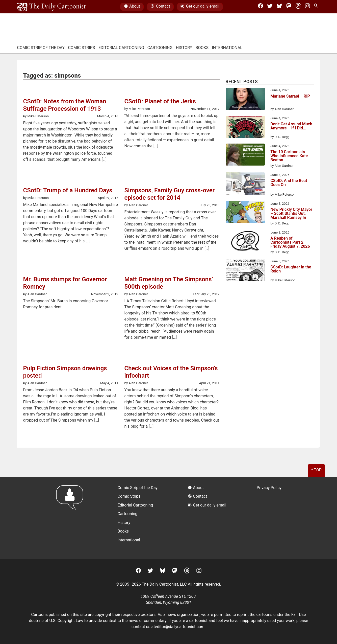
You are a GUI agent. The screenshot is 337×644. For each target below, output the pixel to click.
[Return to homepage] (71, 518)
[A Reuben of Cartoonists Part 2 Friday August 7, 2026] (245, 242)
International (227, 48)
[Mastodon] (289, 7)
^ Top (316, 470)
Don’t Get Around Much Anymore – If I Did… (291, 126)
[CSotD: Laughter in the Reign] (245, 271)
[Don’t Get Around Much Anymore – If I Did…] (245, 128)
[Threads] (298, 7)
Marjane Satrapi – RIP (290, 96)
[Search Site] (317, 7)
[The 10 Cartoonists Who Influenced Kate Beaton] (245, 155)
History (184, 48)
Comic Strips (81, 48)
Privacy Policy (269, 488)
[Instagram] (307, 7)
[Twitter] (270, 7)
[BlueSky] (279, 7)
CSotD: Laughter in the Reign (291, 269)
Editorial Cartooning (121, 48)
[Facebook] (261, 7)
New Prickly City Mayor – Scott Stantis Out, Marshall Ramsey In (291, 214)
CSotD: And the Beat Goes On (289, 183)
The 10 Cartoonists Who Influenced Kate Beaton (289, 156)
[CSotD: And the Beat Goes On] (245, 185)
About (132, 7)
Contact (160, 7)
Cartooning (160, 48)
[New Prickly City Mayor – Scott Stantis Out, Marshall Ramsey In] (245, 213)
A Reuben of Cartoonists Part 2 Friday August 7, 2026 (290, 242)
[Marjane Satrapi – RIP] (245, 100)
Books (202, 48)
